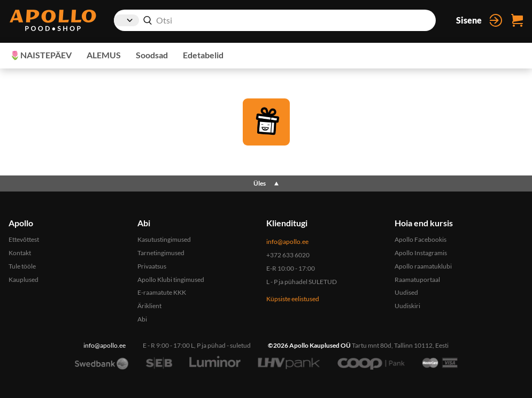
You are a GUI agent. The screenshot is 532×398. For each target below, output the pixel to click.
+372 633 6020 (288, 255)
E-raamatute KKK (162, 292)
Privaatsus (152, 266)
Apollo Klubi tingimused (171, 280)
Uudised (406, 292)
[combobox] (275, 20)
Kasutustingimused (164, 239)
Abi (142, 319)
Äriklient (149, 306)
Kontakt (20, 253)
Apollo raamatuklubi (423, 266)
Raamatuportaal (417, 280)
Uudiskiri (407, 306)
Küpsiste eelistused (293, 299)
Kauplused (24, 280)
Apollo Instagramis (421, 253)
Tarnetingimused (161, 253)
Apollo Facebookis (421, 239)
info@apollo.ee (287, 242)
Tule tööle (22, 266)
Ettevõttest (24, 239)
